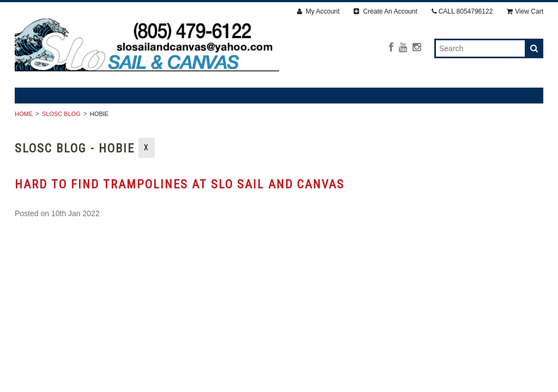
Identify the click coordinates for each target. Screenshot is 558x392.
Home (24, 114)
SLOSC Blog (61, 114)
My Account (318, 11)
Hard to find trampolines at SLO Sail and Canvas (180, 184)
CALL (462, 11)
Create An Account (386, 11)
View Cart (525, 11)
